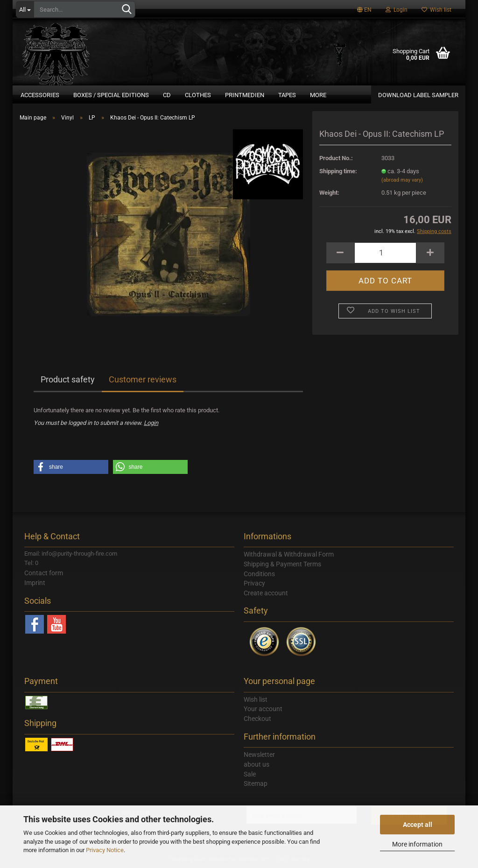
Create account (266, 593)
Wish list (436, 10)
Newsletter (259, 755)
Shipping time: (338, 171)
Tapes (287, 95)
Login (397, 10)
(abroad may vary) (402, 180)
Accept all (418, 825)
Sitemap (256, 783)
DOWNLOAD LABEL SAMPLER (418, 95)
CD (167, 95)
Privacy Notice (105, 850)
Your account (263, 709)
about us (257, 764)
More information (417, 844)
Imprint (35, 583)
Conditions (259, 574)
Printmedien (245, 95)
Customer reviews (143, 379)
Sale (250, 774)
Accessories (40, 95)
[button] (71, 467)
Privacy (254, 583)
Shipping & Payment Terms (282, 564)
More (318, 95)
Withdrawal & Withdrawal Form (289, 554)
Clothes (198, 95)
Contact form (44, 573)
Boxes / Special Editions (111, 95)
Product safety (68, 379)
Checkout (257, 719)
